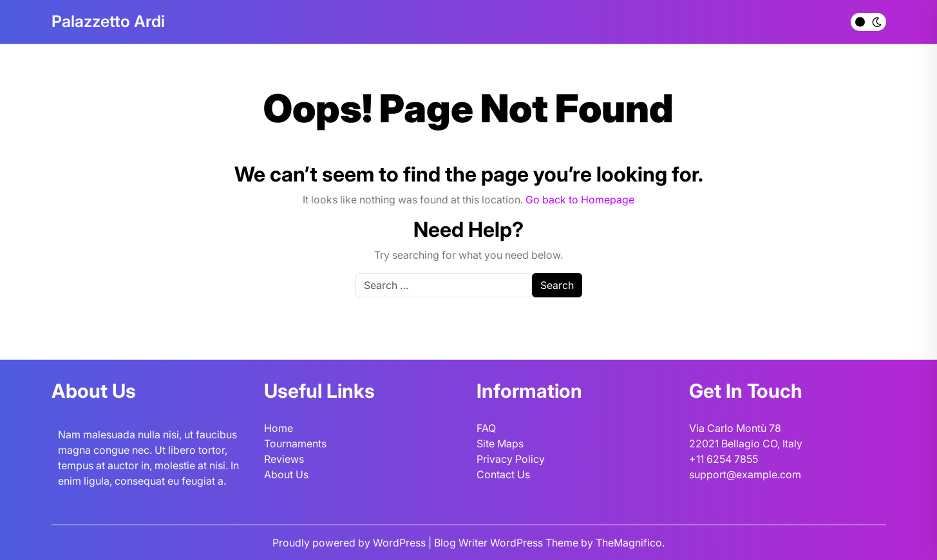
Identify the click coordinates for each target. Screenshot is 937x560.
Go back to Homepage (580, 200)
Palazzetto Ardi (108, 21)
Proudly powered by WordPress (350, 543)
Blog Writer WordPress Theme (507, 543)
